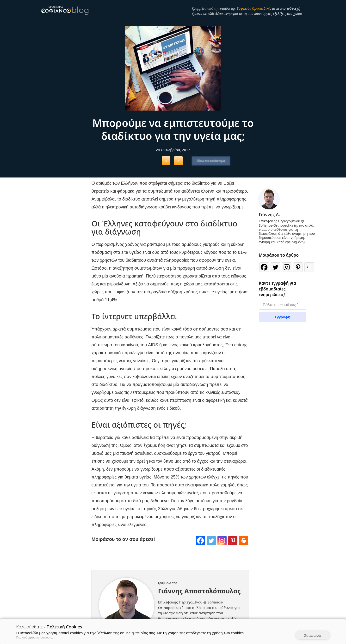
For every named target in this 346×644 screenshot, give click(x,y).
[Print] (244, 551)
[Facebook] (205, 551)
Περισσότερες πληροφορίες (35, 637)
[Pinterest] (234, 551)
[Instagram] (224, 551)
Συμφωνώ (313, 635)
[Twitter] (215, 551)
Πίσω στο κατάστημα (211, 161)
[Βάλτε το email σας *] (283, 304)
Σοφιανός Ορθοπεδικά (253, 8)
